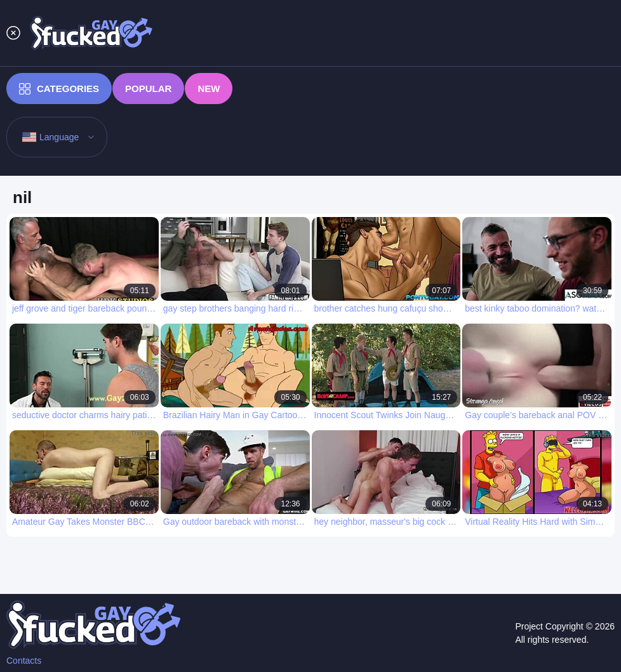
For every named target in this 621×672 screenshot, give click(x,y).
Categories (59, 89)
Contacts (24, 661)
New (209, 89)
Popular (148, 89)
